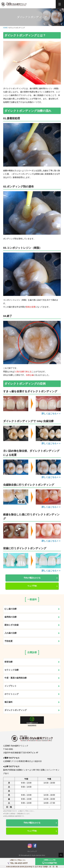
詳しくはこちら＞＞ (51, 414)
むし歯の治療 (32, 609)
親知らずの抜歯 (32, 625)
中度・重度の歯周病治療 (32, 678)
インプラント (32, 686)
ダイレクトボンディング (32, 710)
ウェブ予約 (42, 586)
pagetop (61, 855)
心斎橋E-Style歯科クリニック (14, 4)
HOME (5, 28)
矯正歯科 (32, 702)
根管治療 (32, 662)
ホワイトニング (32, 694)
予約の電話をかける (41, 578)
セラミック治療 (32, 670)
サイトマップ (32, 851)
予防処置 (32, 641)
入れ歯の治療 (32, 633)
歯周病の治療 (32, 617)
